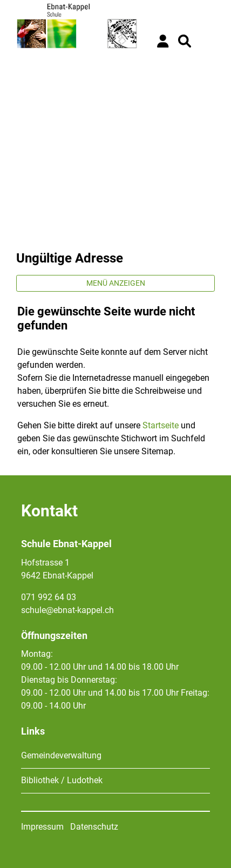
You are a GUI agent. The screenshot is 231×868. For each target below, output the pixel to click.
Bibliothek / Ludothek (62, 780)
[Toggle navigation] (207, 41)
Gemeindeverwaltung (61, 755)
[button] (185, 41)
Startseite (161, 425)
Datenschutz (94, 827)
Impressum (42, 827)
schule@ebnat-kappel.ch (67, 610)
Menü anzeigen (116, 283)
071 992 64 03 (49, 597)
